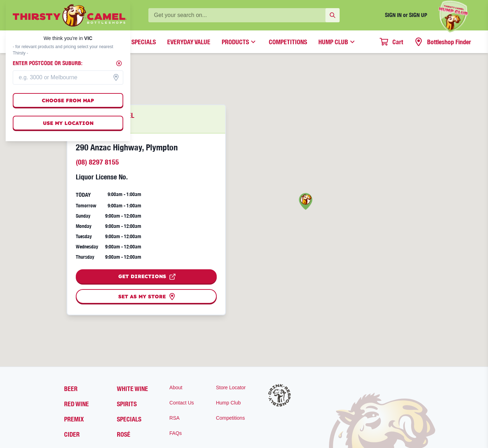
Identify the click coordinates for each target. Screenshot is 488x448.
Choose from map (68, 100)
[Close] (119, 63)
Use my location (68, 123)
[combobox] (68, 77)
